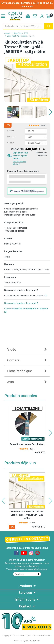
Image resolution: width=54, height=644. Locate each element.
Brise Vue (18, 33)
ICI (45, 295)
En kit (32, 36)
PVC (26, 33)
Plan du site (35, 640)
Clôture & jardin (25, 636)
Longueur (11, 137)
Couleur (10, 143)
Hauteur (11, 131)
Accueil (7, 33)
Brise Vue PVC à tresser (17, 36)
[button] (51, 112)
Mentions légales (21, 640)
